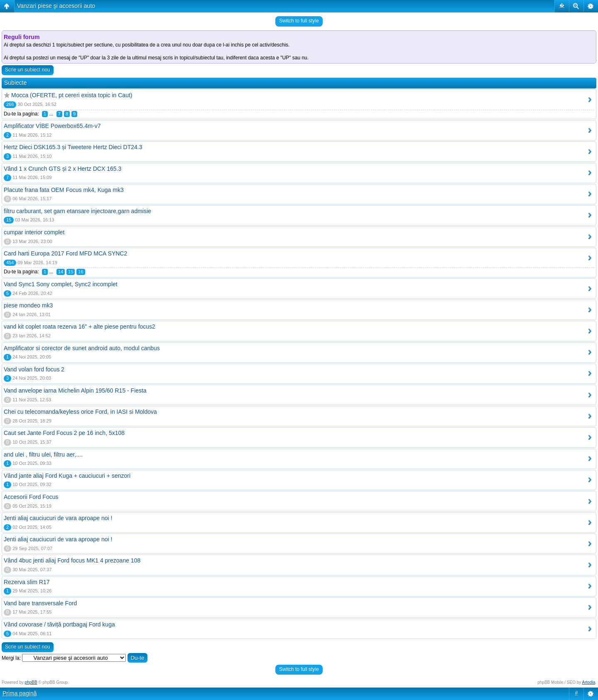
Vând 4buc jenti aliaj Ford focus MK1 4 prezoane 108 (72, 560)
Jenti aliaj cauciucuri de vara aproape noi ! (58, 518)
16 (81, 272)
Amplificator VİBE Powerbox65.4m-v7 (52, 126)
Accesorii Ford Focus (31, 497)
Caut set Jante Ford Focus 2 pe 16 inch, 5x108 (64, 433)
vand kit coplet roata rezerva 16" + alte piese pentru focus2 (80, 327)
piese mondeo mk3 (28, 305)
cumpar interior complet (34, 232)
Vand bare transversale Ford (40, 603)
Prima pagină (20, 693)
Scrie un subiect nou (28, 70)
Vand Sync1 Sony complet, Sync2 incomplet (61, 284)
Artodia (589, 682)
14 (61, 272)
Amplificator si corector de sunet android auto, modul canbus (82, 348)
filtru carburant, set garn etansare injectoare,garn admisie (77, 211)
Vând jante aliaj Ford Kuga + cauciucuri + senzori (67, 476)
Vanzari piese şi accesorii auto (56, 6)
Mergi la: (11, 658)
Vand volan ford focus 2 (34, 369)
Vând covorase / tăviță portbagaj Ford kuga (59, 624)
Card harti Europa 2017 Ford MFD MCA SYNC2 (65, 253)
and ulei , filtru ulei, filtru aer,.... (43, 454)
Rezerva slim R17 (27, 582)
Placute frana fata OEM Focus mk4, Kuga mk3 (64, 190)
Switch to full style (299, 21)
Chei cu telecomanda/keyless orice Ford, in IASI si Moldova (80, 412)
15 (71, 272)
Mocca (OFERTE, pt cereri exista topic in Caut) (72, 95)
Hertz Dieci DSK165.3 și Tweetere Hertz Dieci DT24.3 (73, 147)
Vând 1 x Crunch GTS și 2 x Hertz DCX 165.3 (62, 169)
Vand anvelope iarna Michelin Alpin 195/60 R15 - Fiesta (75, 391)
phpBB (31, 682)
